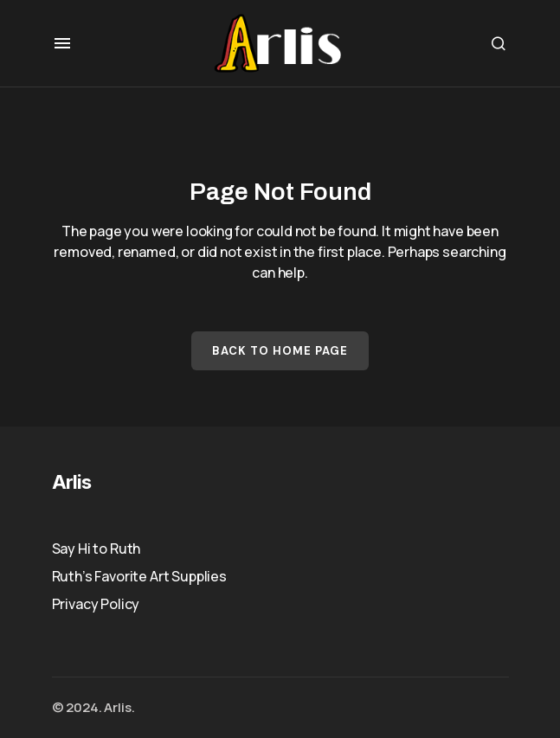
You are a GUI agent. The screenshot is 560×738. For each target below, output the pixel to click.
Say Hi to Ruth (97, 549)
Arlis (72, 482)
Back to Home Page (280, 351)
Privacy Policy (96, 604)
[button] (62, 43)
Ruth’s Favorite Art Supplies (140, 576)
